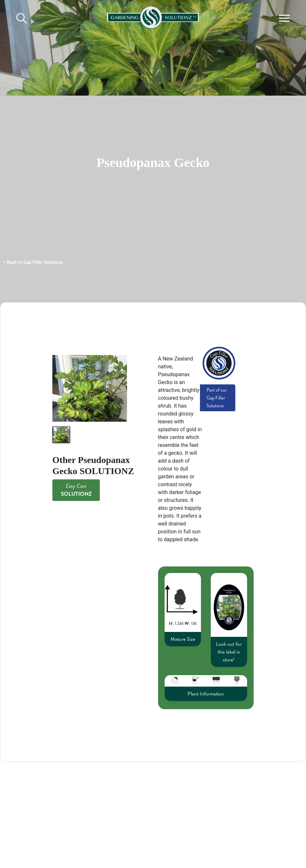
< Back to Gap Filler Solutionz (33, 262)
